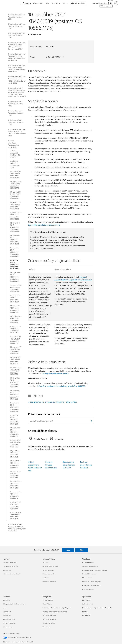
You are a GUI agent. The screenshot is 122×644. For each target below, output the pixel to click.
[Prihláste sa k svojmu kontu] (116, 3)
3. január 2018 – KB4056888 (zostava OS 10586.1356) (16, 216)
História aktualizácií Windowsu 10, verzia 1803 (16, 104)
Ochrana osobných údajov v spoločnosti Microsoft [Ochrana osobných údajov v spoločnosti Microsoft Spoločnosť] (97, 608)
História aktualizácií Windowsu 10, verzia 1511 (14, 144)
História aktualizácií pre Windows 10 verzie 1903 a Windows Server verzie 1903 (17, 80)
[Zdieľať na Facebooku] (30, 395)
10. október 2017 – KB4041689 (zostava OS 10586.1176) (15, 265)
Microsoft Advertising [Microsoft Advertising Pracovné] (9, 619)
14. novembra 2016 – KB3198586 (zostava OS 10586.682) (15, 395)
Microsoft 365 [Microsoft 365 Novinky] (7, 570)
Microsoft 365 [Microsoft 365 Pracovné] (7, 615)
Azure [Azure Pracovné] (5, 608)
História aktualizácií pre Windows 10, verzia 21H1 (17, 35)
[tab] (39, 439)
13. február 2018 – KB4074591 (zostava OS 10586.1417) (16, 195)
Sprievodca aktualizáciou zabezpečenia (44, 225)
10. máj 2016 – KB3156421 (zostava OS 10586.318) (15, 474)
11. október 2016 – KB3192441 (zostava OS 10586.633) (14, 420)
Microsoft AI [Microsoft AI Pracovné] (6, 600)
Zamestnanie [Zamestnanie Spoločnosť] (86, 600)
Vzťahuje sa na (35, 35)
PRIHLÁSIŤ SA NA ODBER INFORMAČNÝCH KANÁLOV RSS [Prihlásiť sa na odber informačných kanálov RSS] (54, 402)
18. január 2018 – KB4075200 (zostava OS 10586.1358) (16, 206)
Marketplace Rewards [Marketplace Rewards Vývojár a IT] (49, 623)
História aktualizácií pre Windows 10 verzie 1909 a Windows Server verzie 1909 (17, 68)
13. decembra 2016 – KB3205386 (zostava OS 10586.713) (15, 382)
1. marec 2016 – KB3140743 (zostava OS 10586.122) (16, 505)
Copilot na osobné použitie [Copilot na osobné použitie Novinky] (11, 566)
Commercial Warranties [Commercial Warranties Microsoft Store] (49, 582)
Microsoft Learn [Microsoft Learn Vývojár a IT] (47, 604)
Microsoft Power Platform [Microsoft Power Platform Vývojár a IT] (50, 619)
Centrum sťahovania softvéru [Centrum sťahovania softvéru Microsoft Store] (51, 566)
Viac (64, 3)
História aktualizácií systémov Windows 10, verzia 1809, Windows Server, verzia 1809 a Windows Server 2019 (17, 92)
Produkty (55, 3)
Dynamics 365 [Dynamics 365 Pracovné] (7, 612)
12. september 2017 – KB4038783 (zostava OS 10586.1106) (15, 277)
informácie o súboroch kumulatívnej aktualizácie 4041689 (61, 386)
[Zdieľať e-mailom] (40, 395)
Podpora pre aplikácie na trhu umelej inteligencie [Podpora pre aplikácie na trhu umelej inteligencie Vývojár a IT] (57, 608)
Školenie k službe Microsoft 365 (51, 465)
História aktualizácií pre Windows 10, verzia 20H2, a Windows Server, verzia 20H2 (17, 46)
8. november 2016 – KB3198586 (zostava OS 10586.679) (14, 407)
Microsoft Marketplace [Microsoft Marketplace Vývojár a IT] (49, 615)
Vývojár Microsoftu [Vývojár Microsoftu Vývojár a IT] (48, 600)
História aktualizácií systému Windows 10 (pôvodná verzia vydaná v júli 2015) (17, 528)
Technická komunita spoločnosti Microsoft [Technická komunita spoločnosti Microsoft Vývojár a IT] (55, 612)
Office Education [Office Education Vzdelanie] (87, 578)
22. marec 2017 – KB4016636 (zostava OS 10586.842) (16, 350)
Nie (81, 550)
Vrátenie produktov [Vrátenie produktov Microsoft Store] (48, 570)
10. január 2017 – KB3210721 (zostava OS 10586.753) (16, 371)
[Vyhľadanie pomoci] (111, 3)
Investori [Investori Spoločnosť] (85, 612)
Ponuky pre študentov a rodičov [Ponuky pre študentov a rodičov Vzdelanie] (91, 585)
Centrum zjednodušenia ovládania (86, 465)
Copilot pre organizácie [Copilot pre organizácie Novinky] (10, 562)
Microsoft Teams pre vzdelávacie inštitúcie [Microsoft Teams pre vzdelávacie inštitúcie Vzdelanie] (95, 570)
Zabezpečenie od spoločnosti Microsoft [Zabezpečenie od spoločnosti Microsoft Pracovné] (14, 604)
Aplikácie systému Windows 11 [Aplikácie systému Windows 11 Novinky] (12, 574)
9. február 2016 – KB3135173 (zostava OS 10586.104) (16, 516)
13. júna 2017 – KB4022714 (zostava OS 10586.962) (16, 319)
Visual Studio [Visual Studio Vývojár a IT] (46, 627)
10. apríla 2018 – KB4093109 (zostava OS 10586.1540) (15, 175)
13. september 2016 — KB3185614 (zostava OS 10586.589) (15, 432)
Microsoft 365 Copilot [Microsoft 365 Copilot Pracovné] (9, 623)
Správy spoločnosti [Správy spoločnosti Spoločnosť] (88, 604)
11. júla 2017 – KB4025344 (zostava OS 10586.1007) (15, 299)
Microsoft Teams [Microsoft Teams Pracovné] (8, 627)
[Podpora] (26, 3)
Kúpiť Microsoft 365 (78, 3)
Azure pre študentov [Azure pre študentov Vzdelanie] (88, 589)
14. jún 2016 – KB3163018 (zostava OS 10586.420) (15, 464)
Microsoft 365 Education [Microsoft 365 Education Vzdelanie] (89, 574)
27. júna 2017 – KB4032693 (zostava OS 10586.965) (16, 309)
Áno (68, 550)
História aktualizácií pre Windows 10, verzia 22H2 (17, 17)
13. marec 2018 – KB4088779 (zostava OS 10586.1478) (16, 185)
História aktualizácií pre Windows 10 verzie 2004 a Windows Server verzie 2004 (17, 57)
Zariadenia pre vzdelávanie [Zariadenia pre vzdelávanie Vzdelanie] (90, 566)
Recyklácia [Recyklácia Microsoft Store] (46, 578)
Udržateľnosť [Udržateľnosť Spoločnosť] (86, 615)
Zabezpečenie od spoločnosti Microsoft (69, 465)
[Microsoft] (11, 3)
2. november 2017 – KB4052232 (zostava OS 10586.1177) (15, 252)
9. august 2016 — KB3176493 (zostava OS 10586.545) (15, 443)
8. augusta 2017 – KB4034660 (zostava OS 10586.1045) (16, 288)
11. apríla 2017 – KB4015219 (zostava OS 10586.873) (15, 340)
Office (47, 3)
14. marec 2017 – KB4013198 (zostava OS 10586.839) (16, 361)
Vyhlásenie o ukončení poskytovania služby (15, 164)
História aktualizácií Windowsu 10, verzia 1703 (16, 122)
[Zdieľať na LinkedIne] (34, 395)
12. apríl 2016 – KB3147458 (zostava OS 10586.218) (16, 485)
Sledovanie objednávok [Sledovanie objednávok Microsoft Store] (49, 574)
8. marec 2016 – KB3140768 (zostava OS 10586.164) (16, 495)
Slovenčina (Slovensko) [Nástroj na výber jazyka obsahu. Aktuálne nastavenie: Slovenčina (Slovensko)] (13, 633)
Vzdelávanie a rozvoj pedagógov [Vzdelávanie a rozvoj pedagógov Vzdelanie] (92, 582)
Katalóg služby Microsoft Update (55, 374)
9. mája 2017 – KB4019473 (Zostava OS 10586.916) (15, 330)
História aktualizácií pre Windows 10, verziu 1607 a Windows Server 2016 (17, 133)
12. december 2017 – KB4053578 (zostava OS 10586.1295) (15, 227)
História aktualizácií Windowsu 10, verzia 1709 (16, 113)
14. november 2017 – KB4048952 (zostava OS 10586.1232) (15, 240)
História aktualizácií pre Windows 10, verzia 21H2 (17, 26)
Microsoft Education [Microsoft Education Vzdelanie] (88, 562)
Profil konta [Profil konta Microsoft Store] (46, 562)
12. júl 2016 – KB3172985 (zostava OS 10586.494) (15, 454)
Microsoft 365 (38, 3)
